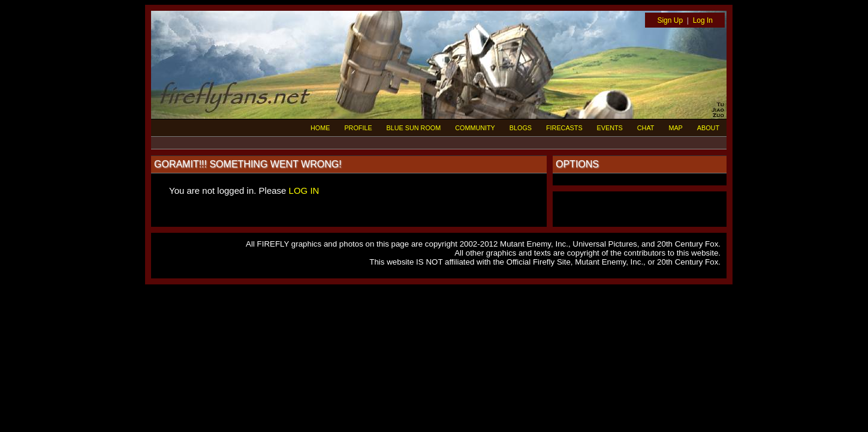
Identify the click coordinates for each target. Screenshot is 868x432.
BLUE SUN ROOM (414, 128)
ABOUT (708, 128)
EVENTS (610, 128)
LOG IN (304, 190)
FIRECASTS (564, 128)
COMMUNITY (475, 128)
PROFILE (358, 128)
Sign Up (670, 20)
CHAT (646, 128)
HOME (320, 128)
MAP (675, 128)
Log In (703, 20)
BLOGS (521, 128)
